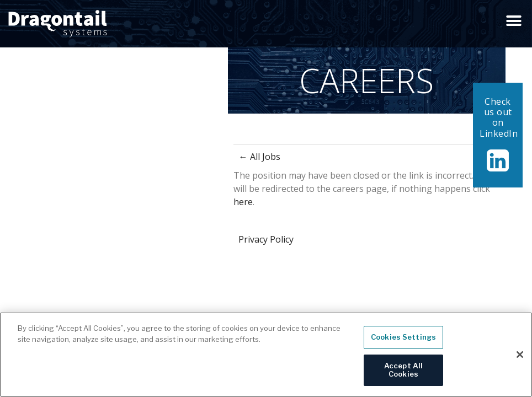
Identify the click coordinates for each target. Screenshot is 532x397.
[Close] (520, 359)
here (243, 202)
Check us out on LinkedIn (499, 117)
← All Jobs (260, 157)
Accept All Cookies (403, 374)
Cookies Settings (403, 341)
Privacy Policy (266, 239)
